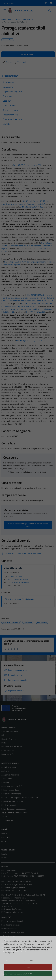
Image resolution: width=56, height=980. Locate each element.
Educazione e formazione (11, 794)
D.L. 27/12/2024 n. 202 (36, 312)
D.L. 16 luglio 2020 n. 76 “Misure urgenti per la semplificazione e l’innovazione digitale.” (25, 203)
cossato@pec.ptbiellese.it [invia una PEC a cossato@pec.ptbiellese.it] (20, 582)
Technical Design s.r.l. (17, 974)
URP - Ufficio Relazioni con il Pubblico (16, 882)
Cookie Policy (7, 940)
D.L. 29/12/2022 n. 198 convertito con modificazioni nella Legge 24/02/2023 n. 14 (27, 305)
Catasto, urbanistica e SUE (12, 786)
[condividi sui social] (7, 62)
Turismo (4, 816)
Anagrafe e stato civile (10, 775)
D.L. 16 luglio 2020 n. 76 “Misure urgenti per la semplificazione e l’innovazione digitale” (27, 246)
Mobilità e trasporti (9, 805)
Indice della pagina (28, 76)
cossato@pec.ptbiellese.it (15, 887)
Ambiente (5, 771)
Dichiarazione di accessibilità (12, 948)
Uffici (3, 735)
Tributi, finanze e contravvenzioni (14, 813)
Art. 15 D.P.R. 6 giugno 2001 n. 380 (27, 165)
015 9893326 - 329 (13, 577)
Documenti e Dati (8, 754)
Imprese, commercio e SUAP (12, 801)
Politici (4, 743)
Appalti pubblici (7, 779)
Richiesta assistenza (9, 929)
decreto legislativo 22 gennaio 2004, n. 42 (33, 340)
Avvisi (4, 841)
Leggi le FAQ (6, 917)
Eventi (4, 858)
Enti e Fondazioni (8, 750)
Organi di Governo (8, 739)
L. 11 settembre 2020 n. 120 (32, 207)
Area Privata (6, 960)
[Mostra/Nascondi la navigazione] (5, 10)
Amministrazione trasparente (13, 932)
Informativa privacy (9, 936)
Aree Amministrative (10, 731)
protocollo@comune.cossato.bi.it (19, 884)
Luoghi (4, 854)
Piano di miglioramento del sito (13, 951)
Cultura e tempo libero (10, 790)
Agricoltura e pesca (9, 767)
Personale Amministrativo (12, 747)
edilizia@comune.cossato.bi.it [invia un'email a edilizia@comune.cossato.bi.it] (16, 579)
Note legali (6, 944)
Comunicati (6, 837)
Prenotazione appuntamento (13, 921)
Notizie (4, 833)
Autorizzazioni (7, 782)
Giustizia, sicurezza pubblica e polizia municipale (20, 798)
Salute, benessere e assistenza (13, 809)
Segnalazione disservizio (11, 925)
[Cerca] (50, 11)
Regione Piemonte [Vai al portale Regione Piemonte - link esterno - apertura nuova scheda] (9, 3)
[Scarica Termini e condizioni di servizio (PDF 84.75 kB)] (22, 554)
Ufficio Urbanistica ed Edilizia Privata (19, 599)
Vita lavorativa (7, 820)
